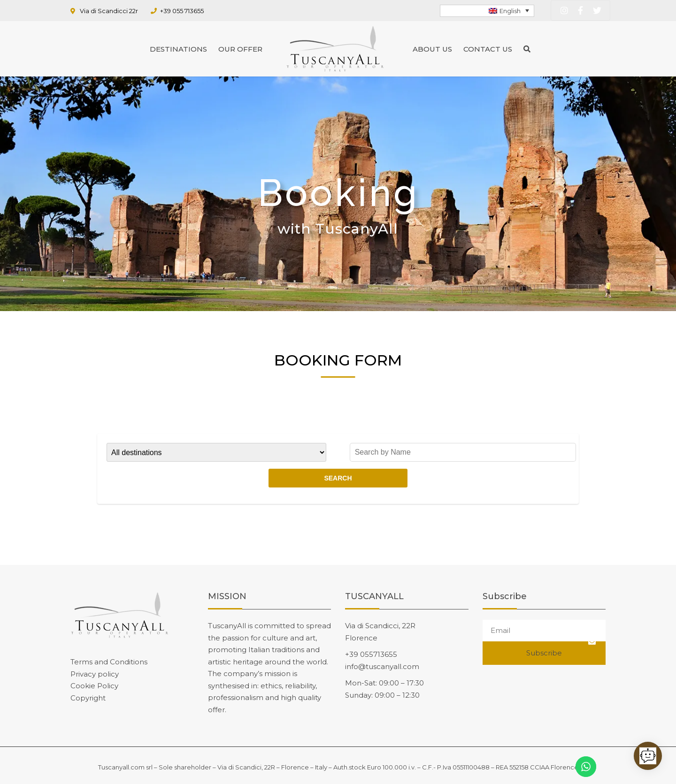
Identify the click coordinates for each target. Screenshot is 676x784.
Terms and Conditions (109, 662)
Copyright (88, 698)
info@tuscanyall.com (382, 666)
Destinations (178, 49)
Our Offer (240, 49)
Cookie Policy (94, 686)
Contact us (488, 49)
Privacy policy (95, 674)
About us (432, 49)
